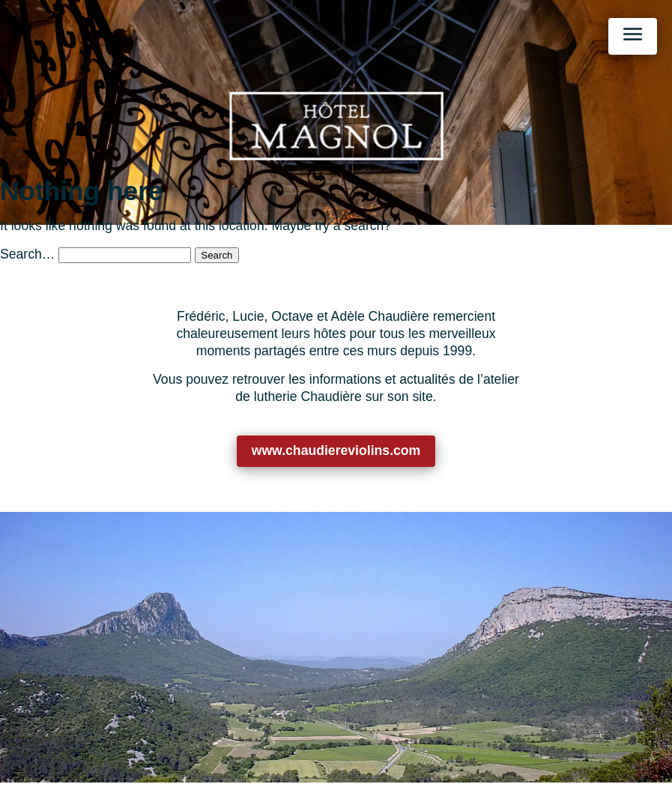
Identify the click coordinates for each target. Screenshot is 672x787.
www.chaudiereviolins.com (336, 450)
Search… (27, 254)
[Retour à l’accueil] (336, 126)
